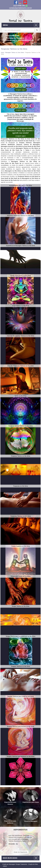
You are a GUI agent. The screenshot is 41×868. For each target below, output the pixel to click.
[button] (3, 39)
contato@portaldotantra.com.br (21, 8)
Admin (5, 866)
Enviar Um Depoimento (20, 852)
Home (2, 53)
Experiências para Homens (10, 797)
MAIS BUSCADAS (10, 858)
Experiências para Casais (31, 796)
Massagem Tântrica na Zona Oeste (15, 53)
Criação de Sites (33, 864)
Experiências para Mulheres (10, 816)
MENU (5, 25)
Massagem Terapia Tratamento (18, 864)
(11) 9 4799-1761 (19, 6)
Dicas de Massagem (31, 815)
